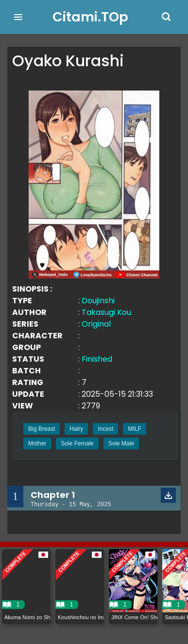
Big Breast (42, 429)
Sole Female (77, 443)
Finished (97, 359)
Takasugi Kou (106, 312)
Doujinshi (98, 301)
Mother (37, 443)
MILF (134, 429)
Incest (105, 429)
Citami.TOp (90, 17)
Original (96, 324)
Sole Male (121, 443)
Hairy (76, 429)
